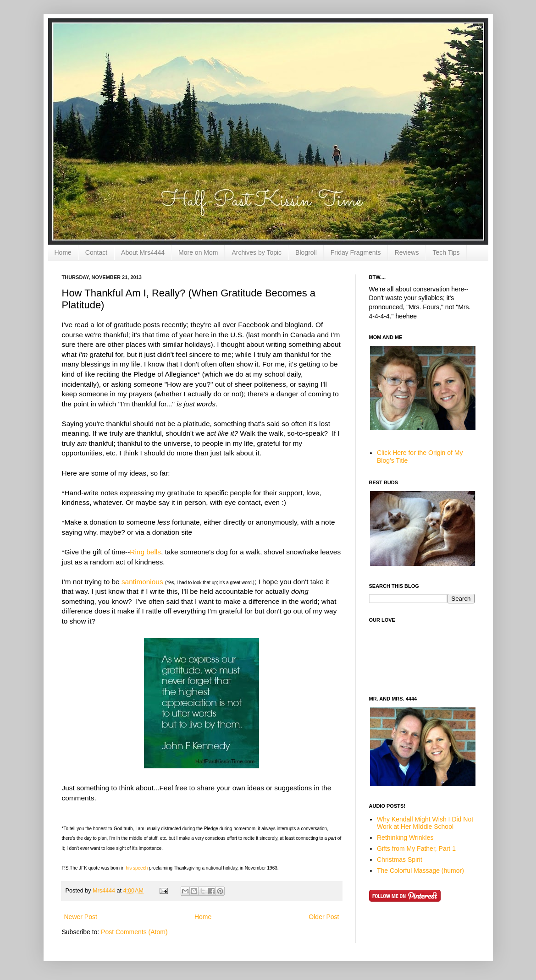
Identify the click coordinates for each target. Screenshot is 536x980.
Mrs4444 (105, 891)
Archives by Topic (257, 252)
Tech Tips (446, 252)
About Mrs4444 (143, 252)
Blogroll (306, 252)
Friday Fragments (356, 252)
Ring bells (145, 552)
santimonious (142, 582)
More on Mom (198, 252)
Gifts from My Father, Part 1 (416, 849)
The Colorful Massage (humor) (420, 871)
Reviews (407, 252)
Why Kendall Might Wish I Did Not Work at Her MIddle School (425, 823)
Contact (96, 252)
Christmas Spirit (400, 860)
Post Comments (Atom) (134, 932)
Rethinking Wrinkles (405, 838)
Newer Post (81, 917)
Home (63, 252)
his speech (137, 868)
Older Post (324, 917)
